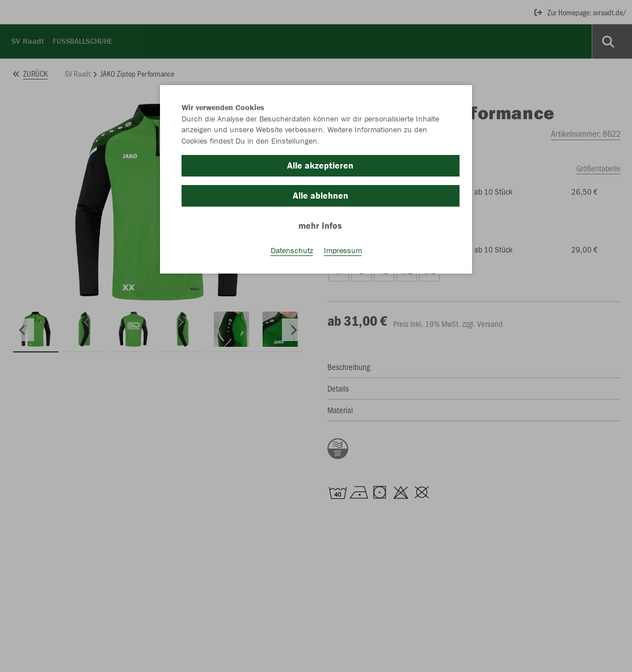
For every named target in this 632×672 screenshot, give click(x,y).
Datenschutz (292, 250)
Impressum (343, 250)
